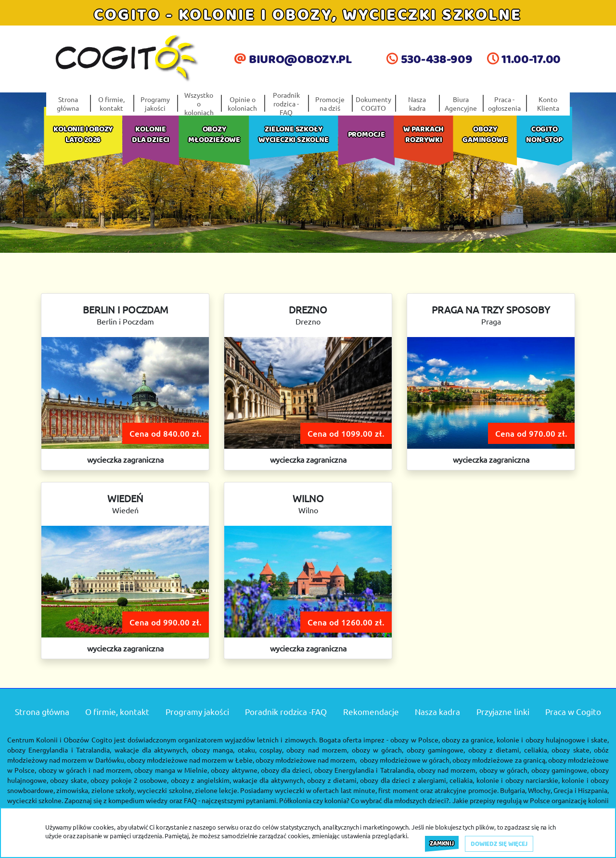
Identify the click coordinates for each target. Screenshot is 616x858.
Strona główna (68, 104)
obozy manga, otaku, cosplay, (237, 750)
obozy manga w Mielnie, (172, 770)
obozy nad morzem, (317, 750)
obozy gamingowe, (436, 750)
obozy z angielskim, (201, 780)
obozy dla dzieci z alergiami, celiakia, (417, 780)
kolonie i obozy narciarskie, (518, 780)
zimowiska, (73, 790)
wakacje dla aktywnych (151, 750)
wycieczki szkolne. (35, 800)
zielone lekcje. (217, 790)
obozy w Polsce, (415, 740)
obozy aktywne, (235, 770)
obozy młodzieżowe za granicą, (499, 760)
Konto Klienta (548, 104)
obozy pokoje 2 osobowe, (129, 780)
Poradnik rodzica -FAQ (286, 104)
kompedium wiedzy (138, 800)
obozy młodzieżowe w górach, (405, 760)
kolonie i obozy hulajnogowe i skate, (553, 740)
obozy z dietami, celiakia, (508, 750)
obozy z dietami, (333, 780)
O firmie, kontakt (111, 104)
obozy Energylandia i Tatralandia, (59, 750)
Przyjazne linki (503, 711)
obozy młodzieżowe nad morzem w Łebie (190, 760)
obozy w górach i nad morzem (85, 770)
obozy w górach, (378, 750)
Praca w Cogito (573, 711)
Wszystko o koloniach (199, 104)
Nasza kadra (417, 104)
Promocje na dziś (330, 104)
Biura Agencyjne (461, 104)
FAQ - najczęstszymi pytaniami (230, 800)
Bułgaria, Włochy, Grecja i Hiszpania (554, 790)
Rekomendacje (371, 711)
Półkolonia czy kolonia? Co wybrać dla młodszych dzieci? (364, 800)
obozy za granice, (468, 740)
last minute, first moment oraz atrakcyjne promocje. (420, 790)
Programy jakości (155, 104)
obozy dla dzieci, (287, 770)
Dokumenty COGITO (373, 104)
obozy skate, (571, 750)
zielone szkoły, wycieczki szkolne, (142, 790)
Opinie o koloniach (242, 104)
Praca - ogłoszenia (504, 104)
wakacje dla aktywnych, (269, 780)
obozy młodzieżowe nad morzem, (306, 760)
